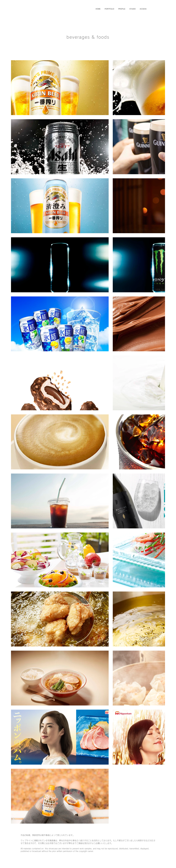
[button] (109, 9)
